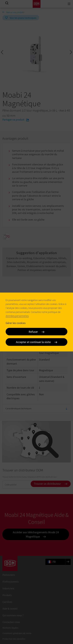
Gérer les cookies (16, 323)
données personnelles (17, 316)
